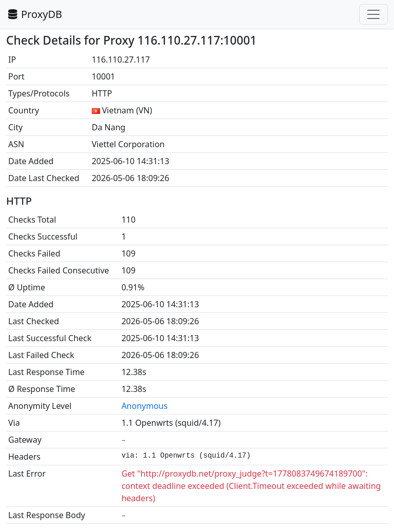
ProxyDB (34, 14)
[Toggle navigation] (373, 14)
